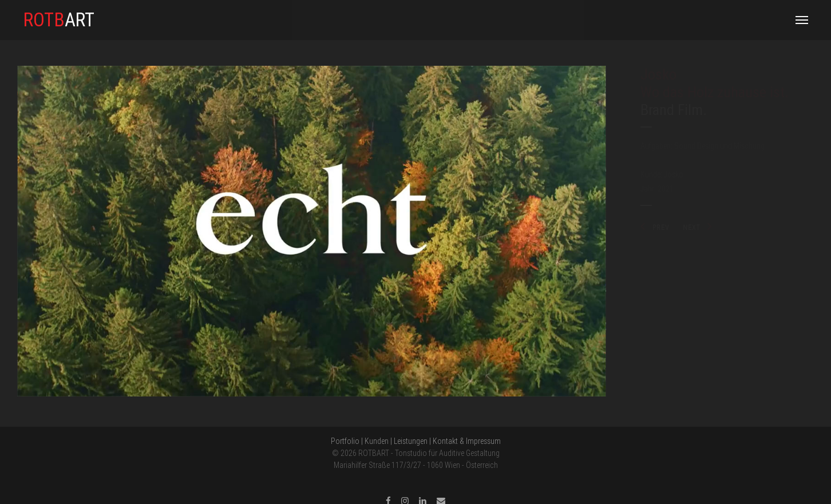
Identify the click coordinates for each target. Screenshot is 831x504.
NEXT (698, 227)
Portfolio (345, 441)
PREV (655, 227)
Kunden (377, 441)
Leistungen (411, 441)
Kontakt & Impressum (467, 441)
